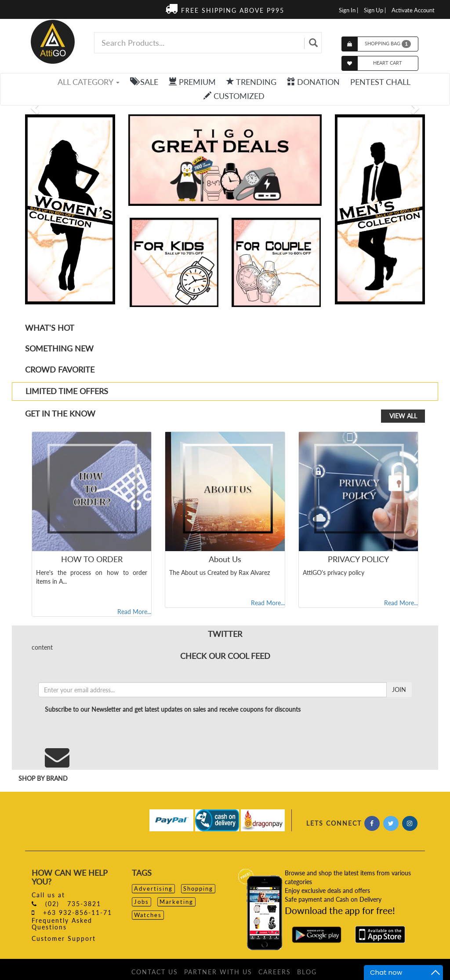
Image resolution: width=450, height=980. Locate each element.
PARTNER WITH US (218, 972)
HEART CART (388, 63)
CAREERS (275, 972)
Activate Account (413, 10)
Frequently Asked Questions (62, 924)
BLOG (307, 972)
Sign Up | (375, 10)
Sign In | (348, 10)
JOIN (399, 689)
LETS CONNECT (334, 823)
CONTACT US (155, 972)
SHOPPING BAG (388, 44)
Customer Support (64, 938)
